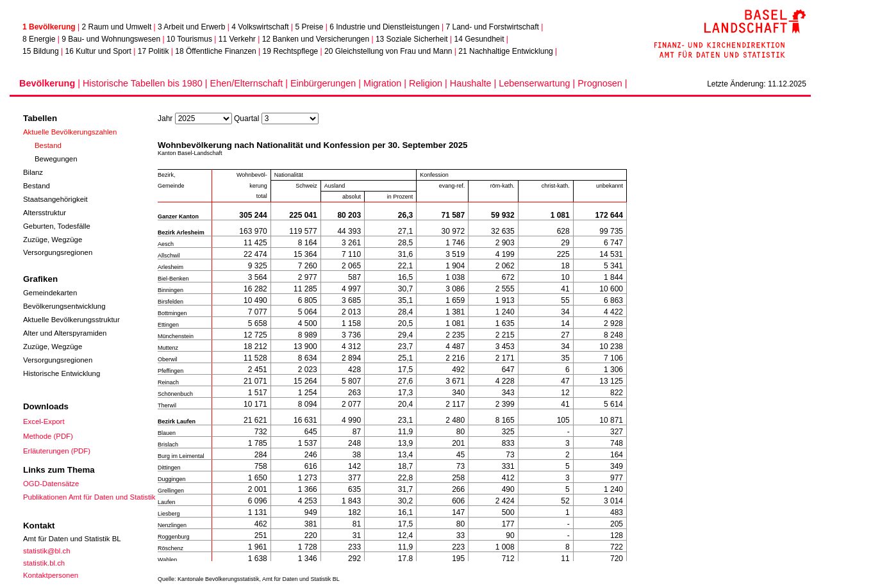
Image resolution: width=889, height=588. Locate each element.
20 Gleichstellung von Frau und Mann (388, 51)
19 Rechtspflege (291, 51)
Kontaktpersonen (51, 575)
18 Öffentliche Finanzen (216, 51)
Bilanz (33, 172)
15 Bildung (41, 51)
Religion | (429, 83)
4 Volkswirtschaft (260, 27)
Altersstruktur (45, 213)
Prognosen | (602, 83)
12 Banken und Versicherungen (316, 39)
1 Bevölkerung (49, 27)
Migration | (386, 83)
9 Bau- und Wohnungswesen (111, 39)
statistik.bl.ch (44, 563)
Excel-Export (44, 421)
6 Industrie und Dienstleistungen (384, 27)
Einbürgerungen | (327, 83)
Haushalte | (475, 83)
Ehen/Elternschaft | (250, 83)
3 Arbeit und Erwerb (191, 27)
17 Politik (154, 51)
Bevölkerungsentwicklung (64, 306)
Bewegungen (56, 159)
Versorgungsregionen (58, 252)
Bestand (48, 145)
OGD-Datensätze (51, 484)
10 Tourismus (189, 39)
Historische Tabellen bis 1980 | (146, 83)
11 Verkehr (237, 39)
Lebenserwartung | (538, 83)
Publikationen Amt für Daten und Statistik (89, 497)
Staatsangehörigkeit (55, 199)
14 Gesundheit (479, 39)
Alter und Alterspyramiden (65, 333)
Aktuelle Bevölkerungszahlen (70, 132)
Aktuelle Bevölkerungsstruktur (71, 320)
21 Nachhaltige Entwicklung (505, 51)
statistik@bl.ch (47, 551)
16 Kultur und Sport (98, 51)
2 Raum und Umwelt (117, 27)
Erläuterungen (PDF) (57, 451)
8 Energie (39, 39)
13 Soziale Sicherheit (412, 39)
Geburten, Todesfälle (57, 226)
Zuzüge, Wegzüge (53, 240)
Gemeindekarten (50, 293)
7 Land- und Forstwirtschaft (492, 27)
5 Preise (309, 27)
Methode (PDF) (48, 436)
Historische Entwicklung (62, 373)
